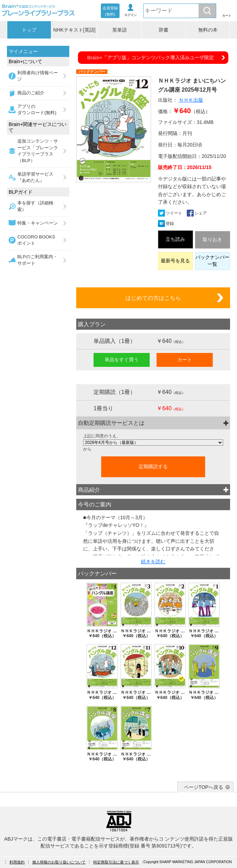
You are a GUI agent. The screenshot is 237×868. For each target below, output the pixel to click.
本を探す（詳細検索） (35, 206)
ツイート (174, 213)
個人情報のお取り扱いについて (59, 862)
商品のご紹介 (31, 93)
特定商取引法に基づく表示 (116, 862)
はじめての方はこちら (153, 298)
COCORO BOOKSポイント (36, 240)
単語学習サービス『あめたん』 (35, 177)
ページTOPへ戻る (204, 787)
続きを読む (153, 562)
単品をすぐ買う (122, 360)
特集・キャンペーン (38, 223)
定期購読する (153, 466)
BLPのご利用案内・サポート (37, 260)
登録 (170, 224)
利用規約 (17, 862)
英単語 (120, 30)
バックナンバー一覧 (212, 261)
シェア (201, 213)
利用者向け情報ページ (38, 76)
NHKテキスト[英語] (74, 30)
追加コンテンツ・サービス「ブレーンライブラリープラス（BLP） (38, 151)
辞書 (164, 30)
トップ (29, 30)
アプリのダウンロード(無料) (37, 109)
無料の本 (208, 30)
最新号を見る (175, 261)
